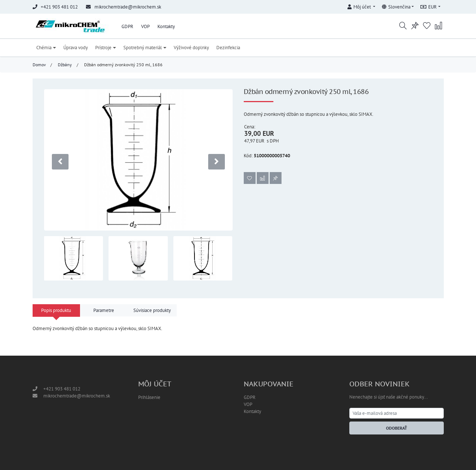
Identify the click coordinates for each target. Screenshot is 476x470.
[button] (362, 6)
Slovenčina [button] (396, 7)
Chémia (46, 48)
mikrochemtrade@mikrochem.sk (128, 7)
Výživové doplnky (191, 48)
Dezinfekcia (228, 48)
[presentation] (60, 162)
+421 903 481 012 (62, 389)
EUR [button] (429, 7)
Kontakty (166, 26)
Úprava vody (76, 48)
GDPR (127, 26)
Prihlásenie (149, 397)
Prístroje (106, 48)
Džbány (65, 65)
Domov (39, 65)
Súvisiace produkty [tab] (152, 310)
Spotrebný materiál (145, 48)
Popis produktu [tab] (56, 310)
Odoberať (397, 428)
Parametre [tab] (104, 310)
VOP (145, 26)
